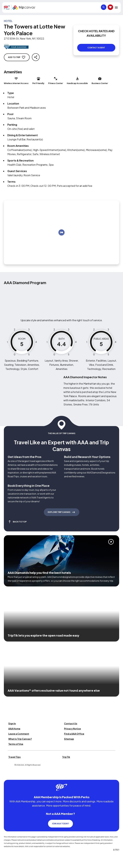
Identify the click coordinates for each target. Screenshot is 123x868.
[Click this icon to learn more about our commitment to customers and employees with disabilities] (9, 776)
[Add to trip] (61, 232)
